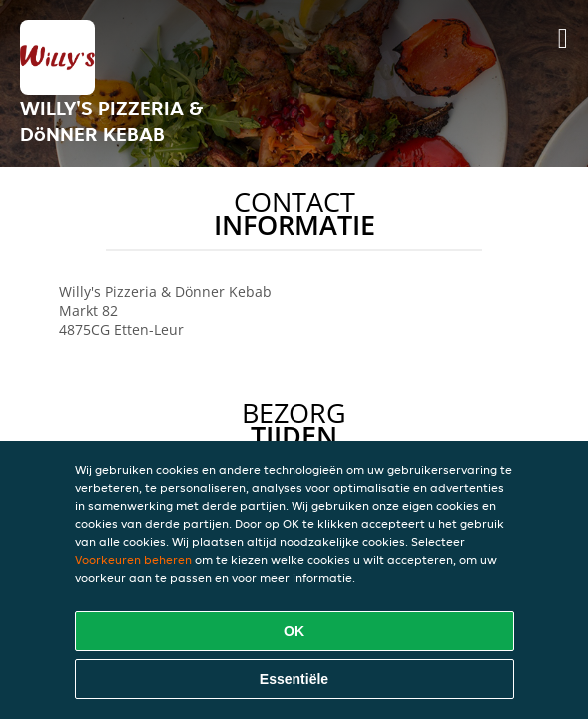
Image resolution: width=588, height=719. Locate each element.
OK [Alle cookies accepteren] (294, 631)
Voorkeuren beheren (133, 560)
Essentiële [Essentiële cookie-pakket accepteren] (294, 679)
